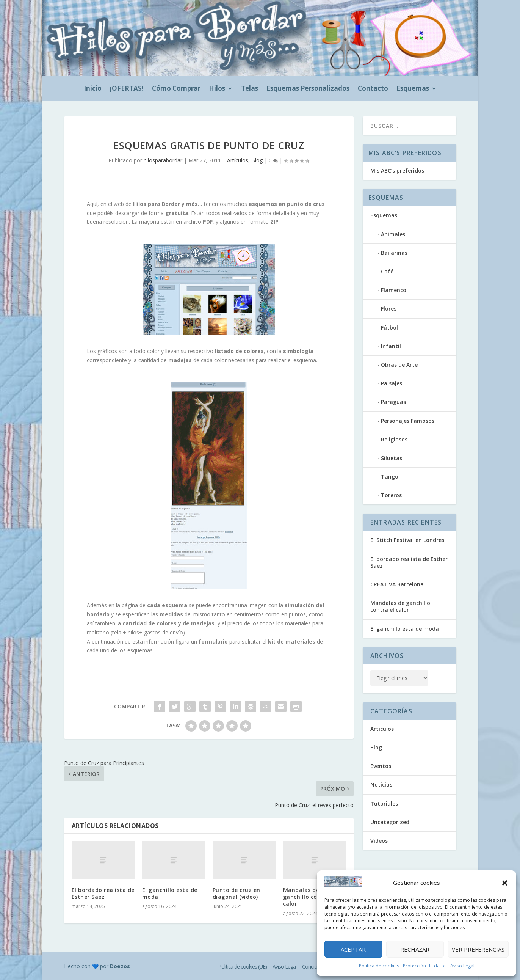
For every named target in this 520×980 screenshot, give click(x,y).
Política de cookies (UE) (243, 967)
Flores (389, 309)
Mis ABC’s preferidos (397, 170)
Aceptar (353, 949)
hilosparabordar (163, 160)
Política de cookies (379, 966)
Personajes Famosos (408, 421)
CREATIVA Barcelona (397, 584)
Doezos (120, 966)
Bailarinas (394, 253)
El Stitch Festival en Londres (407, 540)
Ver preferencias (478, 949)
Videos (379, 841)
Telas (250, 89)
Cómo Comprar (176, 89)
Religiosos (394, 439)
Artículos (238, 160)
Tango (390, 477)
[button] (505, 883)
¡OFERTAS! (127, 89)
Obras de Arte (399, 365)
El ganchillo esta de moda (170, 893)
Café (387, 271)
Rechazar (415, 949)
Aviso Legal (462, 966)
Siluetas (392, 458)
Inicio (93, 89)
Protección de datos (425, 966)
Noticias (381, 784)
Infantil (391, 346)
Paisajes (392, 383)
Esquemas (413, 89)
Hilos (217, 89)
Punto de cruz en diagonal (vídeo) (237, 893)
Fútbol (389, 327)
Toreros (391, 495)
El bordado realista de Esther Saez (103, 893)
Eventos (381, 766)
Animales (393, 234)
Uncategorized (390, 822)
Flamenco (394, 290)
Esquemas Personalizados (308, 89)
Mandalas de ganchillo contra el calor (310, 897)
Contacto (373, 89)
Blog (257, 160)
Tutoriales (384, 803)
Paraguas (393, 402)
